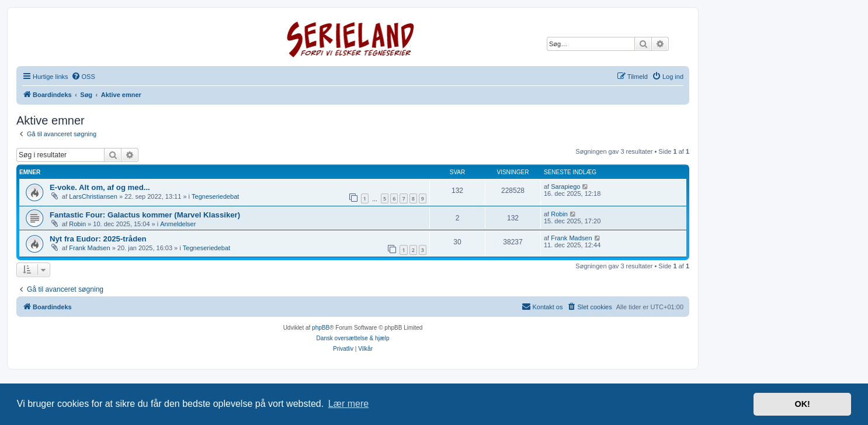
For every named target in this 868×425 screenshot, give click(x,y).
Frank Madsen (89, 248)
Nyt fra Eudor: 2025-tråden (98, 239)
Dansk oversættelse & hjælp (353, 338)
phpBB (321, 328)
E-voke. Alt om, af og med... (100, 187)
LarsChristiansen (93, 196)
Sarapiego (565, 186)
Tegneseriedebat (215, 196)
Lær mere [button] (348, 404)
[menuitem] (83, 77)
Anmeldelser (178, 224)
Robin (77, 224)
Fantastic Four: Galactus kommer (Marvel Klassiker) (145, 215)
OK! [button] (802, 404)
